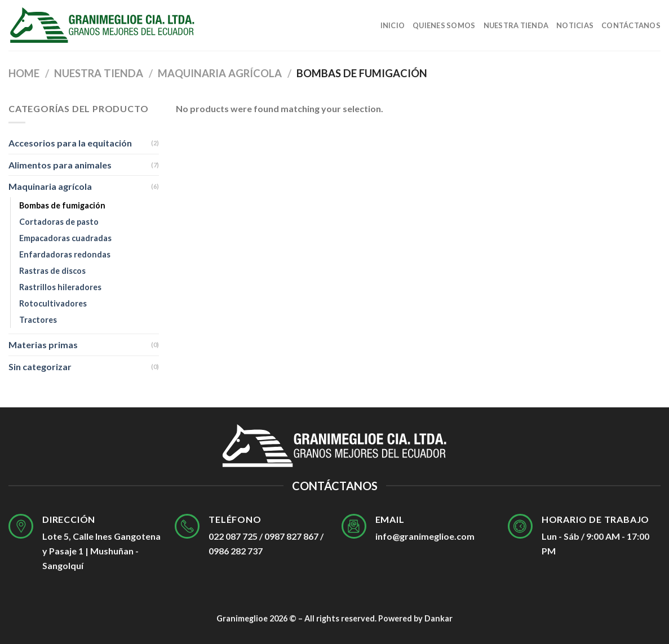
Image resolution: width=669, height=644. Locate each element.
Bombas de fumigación (62, 205)
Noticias (575, 25)
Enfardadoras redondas (65, 254)
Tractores (38, 320)
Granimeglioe (242, 618)
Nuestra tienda (516, 25)
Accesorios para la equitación (70, 143)
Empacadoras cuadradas (65, 238)
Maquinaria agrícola (220, 73)
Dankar (438, 618)
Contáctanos (631, 25)
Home (24, 73)
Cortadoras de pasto (59, 222)
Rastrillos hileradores (60, 287)
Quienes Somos (444, 25)
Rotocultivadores (53, 303)
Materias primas (43, 345)
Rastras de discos (52, 271)
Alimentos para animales (60, 165)
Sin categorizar (40, 367)
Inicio (393, 25)
